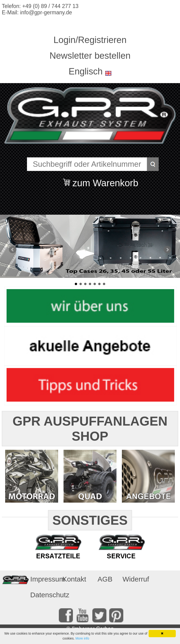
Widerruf (136, 579)
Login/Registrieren (90, 40)
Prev (13, 250)
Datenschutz (44, 595)
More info (82, 638)
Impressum (44, 579)
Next (167, 250)
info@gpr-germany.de (46, 12)
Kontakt (74, 579)
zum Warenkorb (105, 180)
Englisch (86, 71)
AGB (105, 579)
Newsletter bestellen (90, 56)
